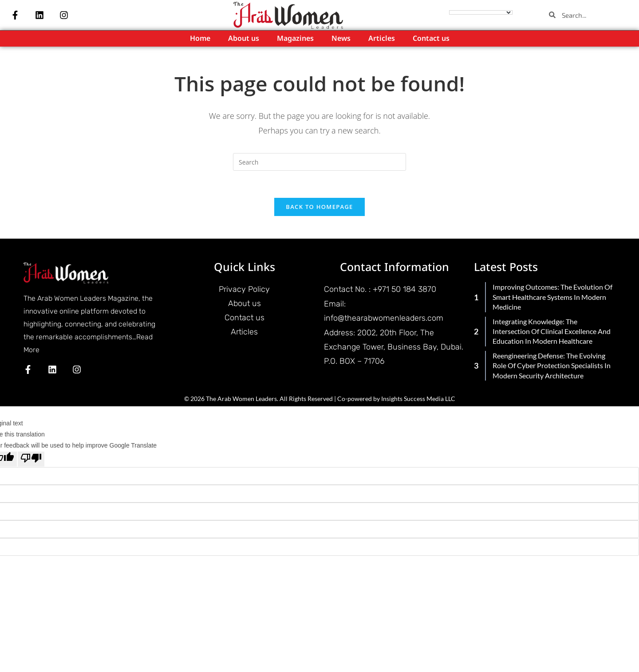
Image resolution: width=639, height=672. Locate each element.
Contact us (431, 39)
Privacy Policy (244, 289)
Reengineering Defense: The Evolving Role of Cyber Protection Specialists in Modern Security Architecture (552, 365)
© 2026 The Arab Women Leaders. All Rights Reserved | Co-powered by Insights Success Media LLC (320, 399)
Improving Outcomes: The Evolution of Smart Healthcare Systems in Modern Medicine (552, 297)
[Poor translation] (31, 459)
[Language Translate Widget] (481, 12)
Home (200, 39)
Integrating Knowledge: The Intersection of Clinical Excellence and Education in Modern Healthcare (552, 331)
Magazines (295, 39)
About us (244, 39)
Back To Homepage (319, 207)
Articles (382, 39)
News (341, 39)
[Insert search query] (319, 162)
